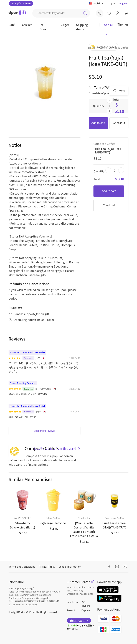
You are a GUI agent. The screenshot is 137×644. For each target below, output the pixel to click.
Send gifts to (21, 3)
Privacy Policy (47, 567)
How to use (73, 602)
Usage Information (70, 567)
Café (102, 48)
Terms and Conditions (22, 567)
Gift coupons (86, 604)
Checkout (119, 123)
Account (71, 610)
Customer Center (80, 582)
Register (124, 3)
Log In (112, 3)
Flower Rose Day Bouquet (23, 383)
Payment (86, 610)
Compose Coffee (119, 48)
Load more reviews (44, 431)
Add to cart (98, 123)
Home (92, 48)
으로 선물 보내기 (79, 620)
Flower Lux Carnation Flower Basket (27, 352)
